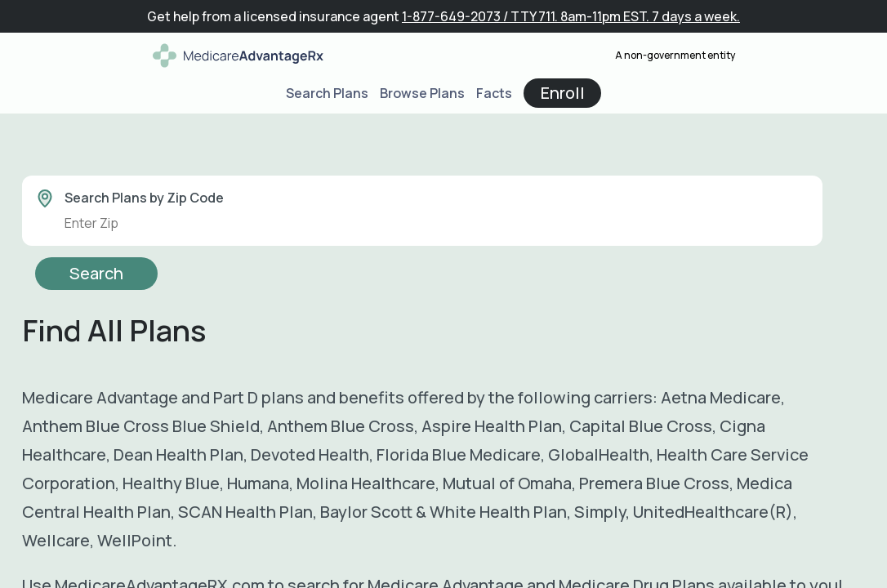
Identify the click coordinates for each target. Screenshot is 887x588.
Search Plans (327, 93)
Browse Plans (422, 93)
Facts (494, 93)
